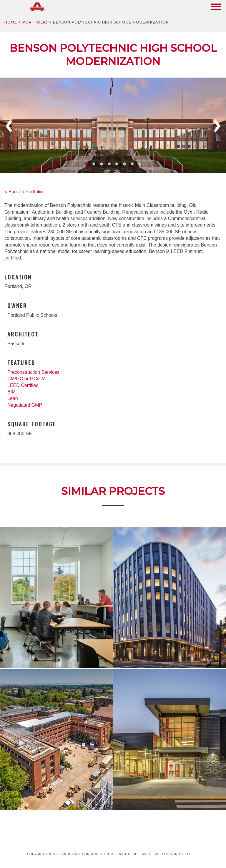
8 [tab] (140, 164)
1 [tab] (86, 164)
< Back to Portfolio (24, 192)
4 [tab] (109, 164)
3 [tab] (102, 164)
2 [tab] (94, 164)
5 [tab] (117, 164)
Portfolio (35, 22)
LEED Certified (23, 385)
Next (217, 126)
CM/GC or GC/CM (26, 379)
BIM (11, 392)
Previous (9, 126)
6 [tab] (124, 164)
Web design (166, 854)
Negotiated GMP (25, 405)
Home (11, 22)
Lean (13, 398)
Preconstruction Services (33, 372)
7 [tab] (132, 164)
